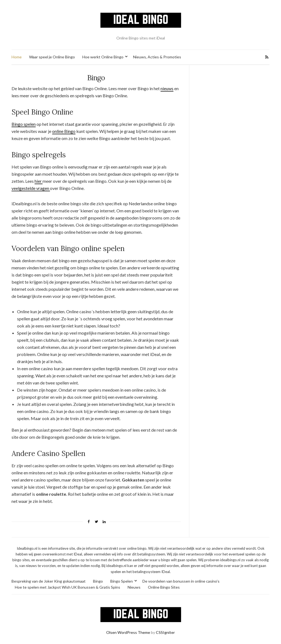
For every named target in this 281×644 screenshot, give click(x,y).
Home (17, 57)
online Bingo (64, 131)
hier (39, 181)
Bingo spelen (24, 124)
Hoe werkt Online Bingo (103, 57)
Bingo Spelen (122, 581)
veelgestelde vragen (31, 188)
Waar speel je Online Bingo (52, 57)
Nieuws (134, 587)
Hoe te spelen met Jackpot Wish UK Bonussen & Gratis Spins (68, 587)
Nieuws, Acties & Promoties (157, 57)
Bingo (98, 581)
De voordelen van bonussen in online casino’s (181, 581)
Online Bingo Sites (164, 587)
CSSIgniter (165, 632)
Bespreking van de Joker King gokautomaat (49, 581)
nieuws (167, 88)
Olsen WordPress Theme (128, 632)
